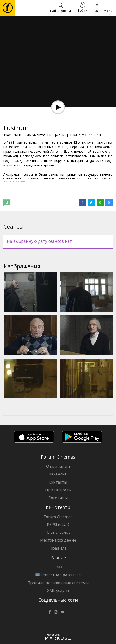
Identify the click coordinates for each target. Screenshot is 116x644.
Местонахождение (58, 540)
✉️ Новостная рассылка (58, 575)
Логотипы (58, 498)
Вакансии (58, 474)
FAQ (58, 567)
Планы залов (58, 532)
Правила (58, 548)
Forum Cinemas (58, 517)
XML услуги (58, 590)
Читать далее (14, 181)
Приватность (58, 490)
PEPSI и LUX (58, 524)
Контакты (58, 482)
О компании (58, 466)
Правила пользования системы (58, 583)
